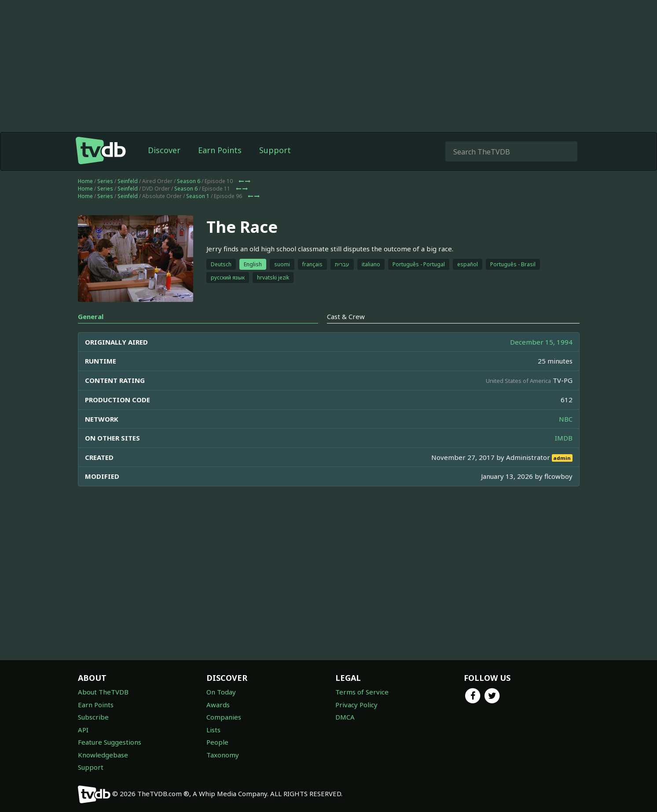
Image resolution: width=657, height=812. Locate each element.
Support (275, 150)
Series (105, 181)
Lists (213, 730)
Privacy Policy (356, 705)
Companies (224, 717)
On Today (221, 692)
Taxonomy (223, 755)
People (217, 742)
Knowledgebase (103, 755)
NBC (566, 419)
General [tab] (91, 316)
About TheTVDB (103, 692)
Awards (218, 705)
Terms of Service (362, 692)
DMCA (345, 717)
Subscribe (93, 717)
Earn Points (220, 150)
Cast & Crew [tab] (346, 316)
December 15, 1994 (541, 342)
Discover (164, 150)
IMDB (564, 438)
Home (85, 181)
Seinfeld (128, 181)
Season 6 (189, 181)
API (83, 730)
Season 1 (198, 196)
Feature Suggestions (110, 742)
